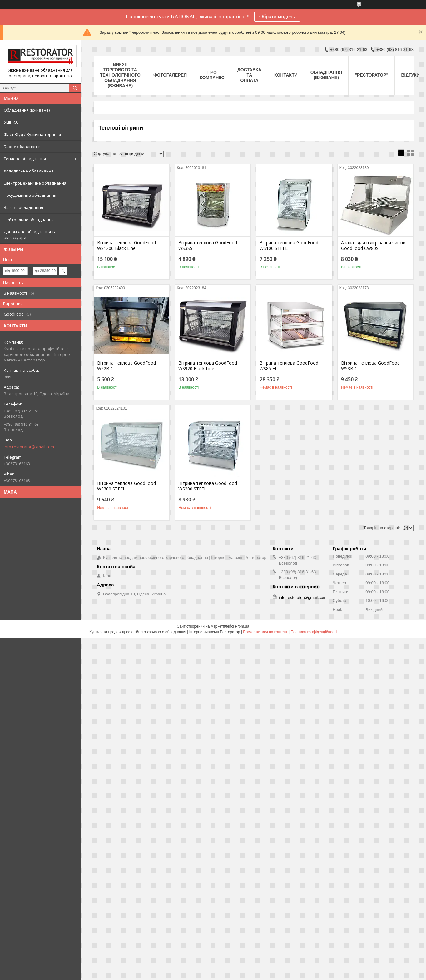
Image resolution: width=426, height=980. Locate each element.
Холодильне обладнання (29, 171)
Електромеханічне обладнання (35, 183)
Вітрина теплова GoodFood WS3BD (370, 366)
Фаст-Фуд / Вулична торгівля (32, 134)
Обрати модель (277, 17)
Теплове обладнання (25, 159)
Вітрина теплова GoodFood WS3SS (208, 246)
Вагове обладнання (23, 207)
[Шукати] (75, 88)
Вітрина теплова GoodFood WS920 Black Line (208, 366)
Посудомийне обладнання (30, 195)
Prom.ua (242, 626)
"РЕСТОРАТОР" (372, 75)
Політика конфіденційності (314, 632)
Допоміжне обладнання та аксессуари (30, 235)
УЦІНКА (11, 122)
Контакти (286, 75)
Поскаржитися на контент (265, 632)
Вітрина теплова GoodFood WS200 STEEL (208, 486)
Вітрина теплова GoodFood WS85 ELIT (289, 366)
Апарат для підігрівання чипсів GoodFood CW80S (373, 246)
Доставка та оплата (249, 75)
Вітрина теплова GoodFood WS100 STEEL (289, 246)
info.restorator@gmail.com (29, 447)
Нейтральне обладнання (29, 220)
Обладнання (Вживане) (27, 110)
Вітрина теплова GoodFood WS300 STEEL (126, 486)
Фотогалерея (170, 75)
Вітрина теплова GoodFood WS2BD (126, 366)
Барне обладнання (23, 147)
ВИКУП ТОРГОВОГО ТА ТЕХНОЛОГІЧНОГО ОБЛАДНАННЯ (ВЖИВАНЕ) (120, 75)
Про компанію (212, 75)
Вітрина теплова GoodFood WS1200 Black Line (126, 246)
